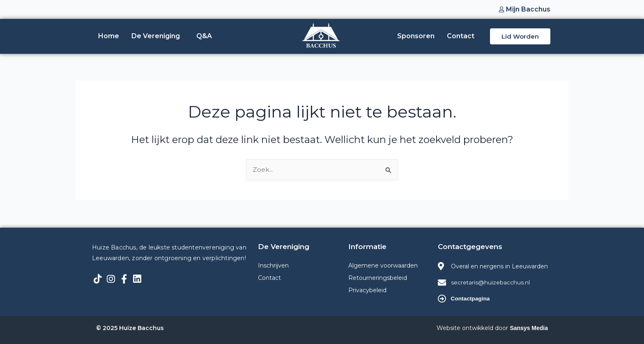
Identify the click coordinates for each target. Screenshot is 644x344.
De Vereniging (156, 36)
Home (109, 36)
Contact (461, 36)
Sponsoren (416, 36)
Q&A (204, 36)
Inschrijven (273, 265)
